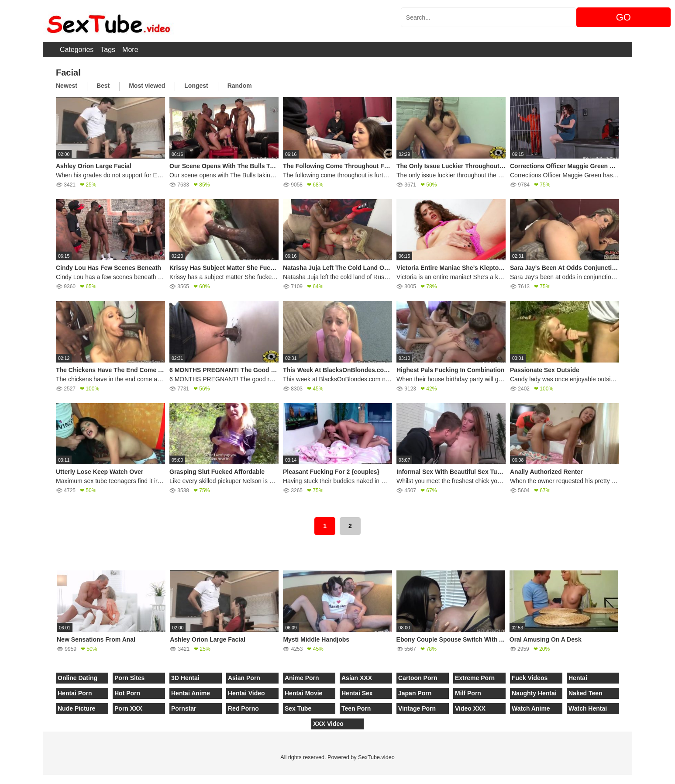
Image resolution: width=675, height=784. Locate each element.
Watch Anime (531, 708)
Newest (67, 86)
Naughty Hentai (534, 693)
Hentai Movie (303, 693)
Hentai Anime (191, 693)
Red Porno (243, 708)
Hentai (578, 678)
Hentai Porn (75, 693)
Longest (196, 86)
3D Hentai (185, 678)
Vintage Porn (417, 708)
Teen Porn (356, 708)
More (130, 50)
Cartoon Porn (418, 678)
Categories (77, 50)
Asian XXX (357, 678)
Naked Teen (585, 693)
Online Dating (77, 678)
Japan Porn (415, 693)
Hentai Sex (357, 693)
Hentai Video (246, 693)
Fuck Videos (530, 678)
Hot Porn (127, 693)
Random (240, 86)
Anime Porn (302, 678)
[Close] (0, 779)
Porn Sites (129, 678)
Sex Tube (298, 708)
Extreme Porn (475, 678)
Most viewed (147, 86)
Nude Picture (76, 708)
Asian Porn (244, 678)
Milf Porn (468, 693)
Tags (108, 50)
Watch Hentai (588, 708)
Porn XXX (128, 708)
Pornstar (184, 708)
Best (103, 86)
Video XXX (470, 708)
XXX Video (328, 724)
